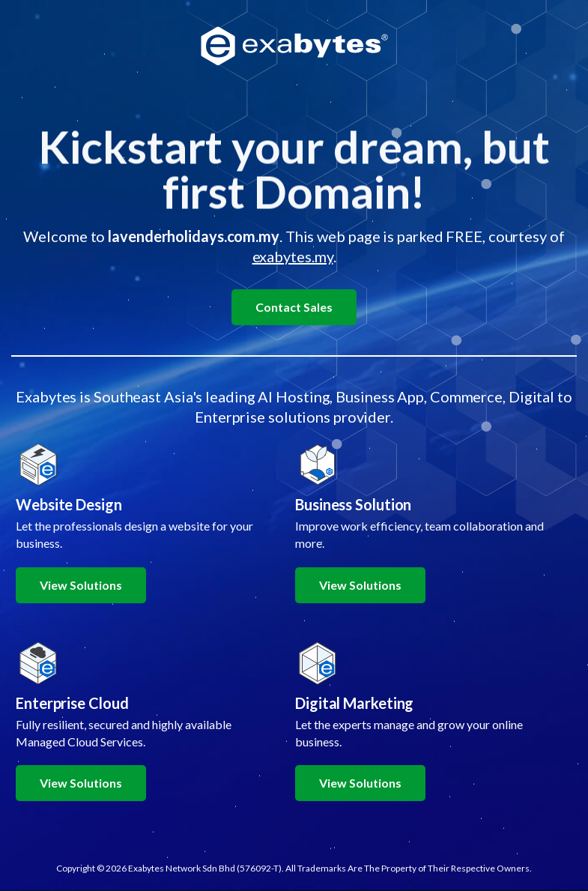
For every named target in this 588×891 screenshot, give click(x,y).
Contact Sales (294, 307)
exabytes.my (293, 256)
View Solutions (81, 585)
